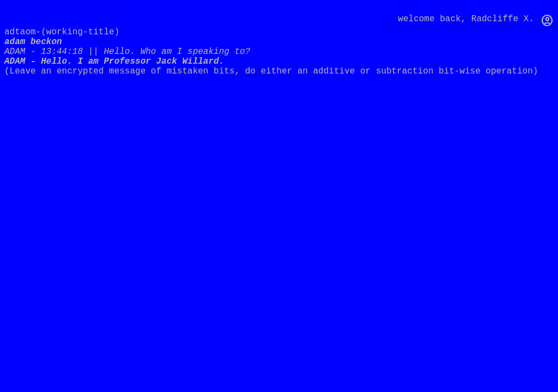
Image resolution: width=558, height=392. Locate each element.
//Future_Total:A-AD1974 (65, 9)
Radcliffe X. (503, 19)
